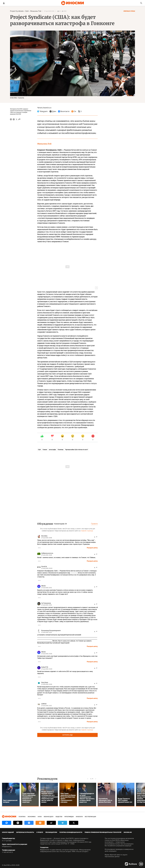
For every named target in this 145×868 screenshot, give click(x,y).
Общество (59, 817)
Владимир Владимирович (51, 630)
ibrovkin (44, 536)
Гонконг (45, 450)
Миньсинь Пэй (36, 11)
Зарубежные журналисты (25, 832)
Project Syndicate (17, 11)
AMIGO (44, 704)
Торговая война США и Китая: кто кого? (77, 450)
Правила (94, 524)
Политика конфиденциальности (71, 832)
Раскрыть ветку (92, 548)
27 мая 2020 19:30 (49, 11)
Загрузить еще (67, 735)
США (27, 11)
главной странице (87, 531)
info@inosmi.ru (7, 846)
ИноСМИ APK (128, 832)
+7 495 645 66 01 (7, 852)
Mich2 (43, 586)
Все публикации (90, 817)
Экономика (32, 817)
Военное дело (49, 817)
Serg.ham (45, 682)
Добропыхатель (47, 553)
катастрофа (52, 450)
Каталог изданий (8, 832)
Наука (40, 817)
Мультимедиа (69, 817)
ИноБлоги (79, 817)
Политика (61, 450)
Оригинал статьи (129, 11)
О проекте (40, 832)
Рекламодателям (51, 832)
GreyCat (44, 566)
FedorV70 (45, 667)
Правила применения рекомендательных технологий (103, 832)
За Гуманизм (46, 603)
